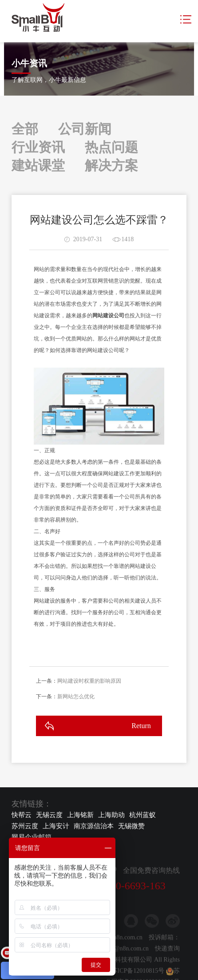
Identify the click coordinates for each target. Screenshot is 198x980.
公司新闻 (85, 129)
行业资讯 (38, 147)
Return (141, 726)
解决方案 (111, 165)
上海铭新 (80, 815)
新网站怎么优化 (76, 697)
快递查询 (167, 968)
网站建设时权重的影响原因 (89, 681)
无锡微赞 (131, 826)
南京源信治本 (94, 826)
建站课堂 (38, 165)
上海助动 (111, 815)
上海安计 (56, 826)
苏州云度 (25, 826)
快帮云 (22, 815)
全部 (25, 129)
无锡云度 (49, 815)
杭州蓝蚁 (143, 815)
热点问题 (111, 147)
